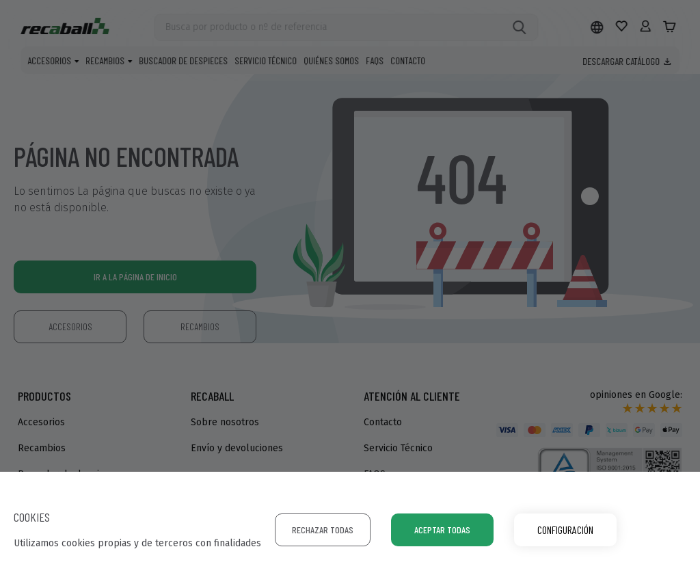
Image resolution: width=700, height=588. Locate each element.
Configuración (565, 530)
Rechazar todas (323, 530)
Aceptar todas (442, 530)
